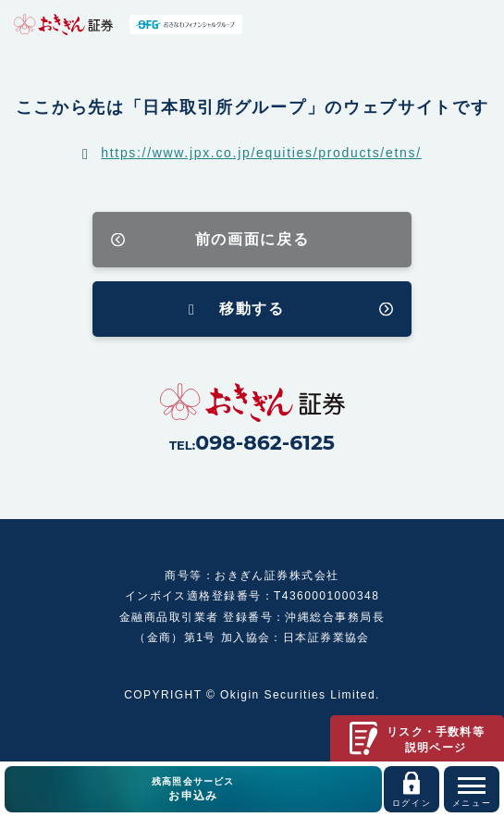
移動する (252, 309)
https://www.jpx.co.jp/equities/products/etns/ (261, 153)
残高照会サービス (193, 790)
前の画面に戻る (252, 239)
